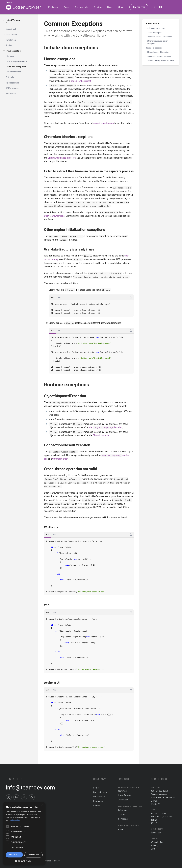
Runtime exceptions (154, 48)
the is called (106, 427)
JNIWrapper (123, 819)
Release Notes (12, 83)
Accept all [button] (14, 855)
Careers (97, 805)
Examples (10, 94)
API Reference (12, 88)
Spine (120, 829)
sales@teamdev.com (104, 123)
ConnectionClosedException (159, 56)
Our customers (100, 792)
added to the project (81, 81)
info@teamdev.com (30, 787)
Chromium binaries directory (62, 158)
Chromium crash (101, 435)
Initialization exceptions (155, 28)
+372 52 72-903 (158, 814)
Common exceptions (17, 67)
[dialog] (24, 834)
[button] (24, 861)
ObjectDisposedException (158, 52)
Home (96, 788)
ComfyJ (121, 815)
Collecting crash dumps (17, 61)
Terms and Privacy (51, 861)
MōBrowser (123, 800)
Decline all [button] (34, 855)
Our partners (99, 797)
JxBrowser (122, 791)
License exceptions (155, 33)
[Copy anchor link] (101, 48)
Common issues (14, 72)
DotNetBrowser (27, 7)
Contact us (98, 801)
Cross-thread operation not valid (160, 60)
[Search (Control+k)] (154, 7)
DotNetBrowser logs (54, 216)
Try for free (139, 7)
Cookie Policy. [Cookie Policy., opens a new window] (15, 820)
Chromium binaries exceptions (160, 37)
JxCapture (122, 810)
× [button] (42, 805)
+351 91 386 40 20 (159, 791)
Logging (11, 56)
